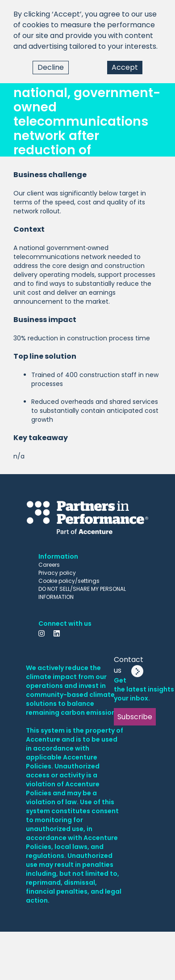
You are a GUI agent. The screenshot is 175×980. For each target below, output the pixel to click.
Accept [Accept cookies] (125, 67)
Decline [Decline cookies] (51, 67)
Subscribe (135, 717)
